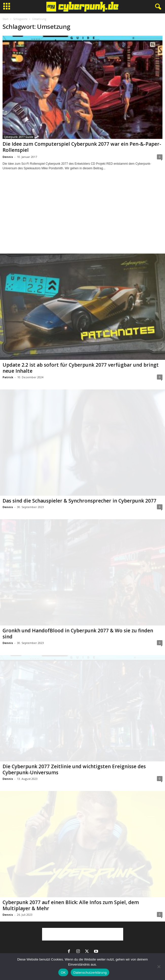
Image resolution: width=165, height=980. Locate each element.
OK (63, 973)
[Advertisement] (83, 217)
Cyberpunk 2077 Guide (19, 137)
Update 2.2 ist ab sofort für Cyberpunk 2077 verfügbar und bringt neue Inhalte (81, 368)
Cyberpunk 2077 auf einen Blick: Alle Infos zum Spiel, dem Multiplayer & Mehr (71, 905)
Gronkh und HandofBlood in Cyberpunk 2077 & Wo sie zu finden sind (78, 634)
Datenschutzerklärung (90, 973)
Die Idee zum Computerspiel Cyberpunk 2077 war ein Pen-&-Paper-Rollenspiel (82, 147)
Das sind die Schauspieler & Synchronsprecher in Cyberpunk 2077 (79, 501)
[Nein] (159, 967)
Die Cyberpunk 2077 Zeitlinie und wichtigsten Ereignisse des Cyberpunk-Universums (74, 769)
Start (5, 19)
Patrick (8, 377)
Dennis (8, 157)
